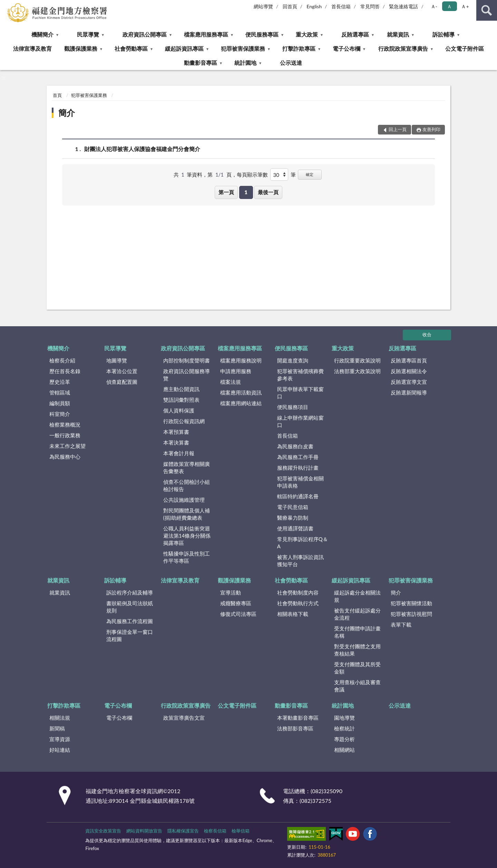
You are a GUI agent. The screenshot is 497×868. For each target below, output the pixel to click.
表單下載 (401, 625)
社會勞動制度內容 (298, 592)
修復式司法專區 (238, 614)
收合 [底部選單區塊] (427, 335)
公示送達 (291, 63)
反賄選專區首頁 (409, 360)
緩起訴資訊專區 (184, 48)
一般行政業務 (65, 435)
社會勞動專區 (131, 48)
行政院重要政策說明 (357, 360)
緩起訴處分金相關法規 (357, 596)
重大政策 (307, 34)
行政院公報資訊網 (184, 421)
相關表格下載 (293, 614)
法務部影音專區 (295, 728)
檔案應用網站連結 (241, 403)
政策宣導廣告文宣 (184, 718)
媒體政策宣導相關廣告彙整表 (187, 467)
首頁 (57, 95)
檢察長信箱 (215, 831)
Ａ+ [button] (465, 6)
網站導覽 (263, 6)
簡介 (67, 113)
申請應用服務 (236, 371)
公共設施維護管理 (184, 500)
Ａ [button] (449, 6)
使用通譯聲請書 (295, 528)
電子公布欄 (347, 48)
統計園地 (245, 63)
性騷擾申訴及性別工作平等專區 (187, 557)
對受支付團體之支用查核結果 (357, 650)
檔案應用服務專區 (206, 34)
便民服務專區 (262, 34)
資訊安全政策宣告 (103, 831)
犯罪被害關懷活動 (411, 603)
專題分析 (344, 739)
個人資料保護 (179, 410)
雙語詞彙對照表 (181, 400)
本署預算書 (176, 432)
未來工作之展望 (67, 446)
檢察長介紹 (62, 360)
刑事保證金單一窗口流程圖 (130, 635)
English (314, 6)
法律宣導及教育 (32, 48)
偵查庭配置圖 (122, 382)
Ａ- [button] (434, 6)
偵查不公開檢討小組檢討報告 (187, 485)
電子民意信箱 (293, 507)
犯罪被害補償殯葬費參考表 (300, 375)
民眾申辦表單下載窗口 (300, 393)
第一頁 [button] (226, 192)
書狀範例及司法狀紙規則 (130, 607)
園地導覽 (344, 718)
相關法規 (60, 718)
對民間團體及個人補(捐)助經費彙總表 (187, 514)
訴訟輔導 (444, 34)
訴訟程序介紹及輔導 (130, 592)
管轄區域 (60, 392)
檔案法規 (231, 382)
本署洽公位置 (122, 371)
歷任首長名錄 (65, 371)
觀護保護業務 (81, 48)
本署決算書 (176, 442)
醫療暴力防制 (293, 518)
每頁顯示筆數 (252, 174)
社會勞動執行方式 (298, 603)
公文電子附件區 (465, 48)
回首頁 (290, 6)
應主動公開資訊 (181, 389)
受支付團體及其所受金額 (357, 668)
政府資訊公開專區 (145, 34)
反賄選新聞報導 (409, 392)
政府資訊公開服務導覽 (187, 375)
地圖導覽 (117, 360)
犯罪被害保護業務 (243, 48)
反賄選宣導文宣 (409, 382)
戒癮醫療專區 (236, 603)
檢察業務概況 (65, 425)
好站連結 (60, 750)
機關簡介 (42, 34)
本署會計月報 (179, 453)
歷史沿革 (60, 382)
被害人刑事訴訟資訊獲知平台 (300, 561)
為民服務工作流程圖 (130, 621)
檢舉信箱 (241, 831)
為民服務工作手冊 (298, 457)
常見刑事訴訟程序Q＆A (303, 543)
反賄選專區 (355, 34)
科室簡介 (60, 414)
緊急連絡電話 (403, 6)
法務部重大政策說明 (357, 371)
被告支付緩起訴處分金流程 (357, 614)
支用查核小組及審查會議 (357, 686)
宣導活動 (231, 592)
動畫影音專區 (201, 63)
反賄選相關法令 (409, 371)
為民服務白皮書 (295, 446)
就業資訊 (398, 34)
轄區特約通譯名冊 (298, 496)
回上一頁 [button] (398, 129)
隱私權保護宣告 (183, 831)
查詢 (487, 10)
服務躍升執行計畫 (298, 468)
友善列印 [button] (431, 129)
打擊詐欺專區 (299, 48)
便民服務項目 (293, 407)
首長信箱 (341, 6)
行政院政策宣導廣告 (403, 48)
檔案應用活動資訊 (241, 392)
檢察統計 (344, 728)
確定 (310, 174)
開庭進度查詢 (293, 360)
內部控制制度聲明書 (187, 360)
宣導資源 (60, 739)
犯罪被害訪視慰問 (411, 614)
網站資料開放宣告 (144, 831)
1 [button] (246, 192)
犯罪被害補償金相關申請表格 (300, 482)
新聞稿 (57, 728)
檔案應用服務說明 (241, 360)
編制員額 (60, 403)
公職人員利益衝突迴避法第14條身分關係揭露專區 (187, 536)
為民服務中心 (65, 457)
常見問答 (370, 6)
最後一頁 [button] (268, 192)
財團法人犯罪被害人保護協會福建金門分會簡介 (142, 149)
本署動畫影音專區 (298, 718)
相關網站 (344, 750)
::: (6, 5)
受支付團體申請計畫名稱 (357, 632)
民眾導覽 (88, 34)
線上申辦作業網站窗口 (300, 421)
